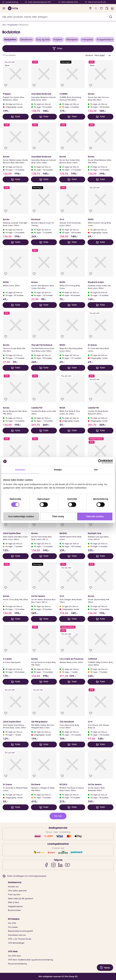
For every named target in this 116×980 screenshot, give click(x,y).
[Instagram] (53, 865)
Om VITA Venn (15, 956)
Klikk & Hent (13, 902)
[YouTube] (67, 865)
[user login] (96, 8)
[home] (13, 8)
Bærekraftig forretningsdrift (20, 931)
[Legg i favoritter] (6, 85)
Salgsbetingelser (15, 906)
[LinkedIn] (60, 865)
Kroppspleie (13, 25)
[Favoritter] (101, 8)
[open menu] (4, 8)
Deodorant (26, 39)
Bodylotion (24, 25)
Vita (4, 25)
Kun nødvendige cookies (21, 516)
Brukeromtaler (14, 910)
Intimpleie (87, 39)
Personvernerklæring (17, 964)
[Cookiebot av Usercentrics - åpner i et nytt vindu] (100, 461)
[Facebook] (46, 865)
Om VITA (12, 923)
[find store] (90, 8)
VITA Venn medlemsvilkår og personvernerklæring (30, 960)
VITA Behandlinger (16, 943)
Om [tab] (96, 470)
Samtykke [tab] (20, 470)
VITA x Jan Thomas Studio (20, 939)
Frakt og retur (14, 894)
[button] (111, 17)
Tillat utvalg (58, 516)
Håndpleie (72, 39)
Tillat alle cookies (95, 516)
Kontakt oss (13, 887)
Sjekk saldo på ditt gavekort (21, 899)
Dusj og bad (43, 39)
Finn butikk (13, 927)
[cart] (112, 8)
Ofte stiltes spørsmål (17, 891)
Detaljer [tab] (58, 470)
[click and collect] (107, 8)
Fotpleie (58, 39)
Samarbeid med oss (17, 935)
